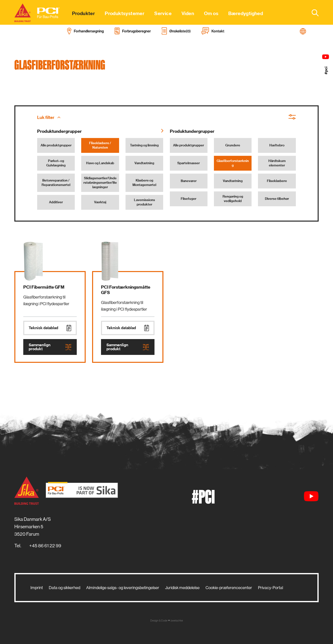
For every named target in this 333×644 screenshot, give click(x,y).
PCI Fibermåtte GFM (44, 287)
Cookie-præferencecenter (229, 588)
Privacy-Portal (270, 588)
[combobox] (312, 13)
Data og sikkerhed (64, 588)
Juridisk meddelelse (182, 588)
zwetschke (177, 621)
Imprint (37, 588)
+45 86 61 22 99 (45, 546)
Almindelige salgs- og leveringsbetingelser (123, 588)
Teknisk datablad (50, 328)
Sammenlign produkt (50, 347)
